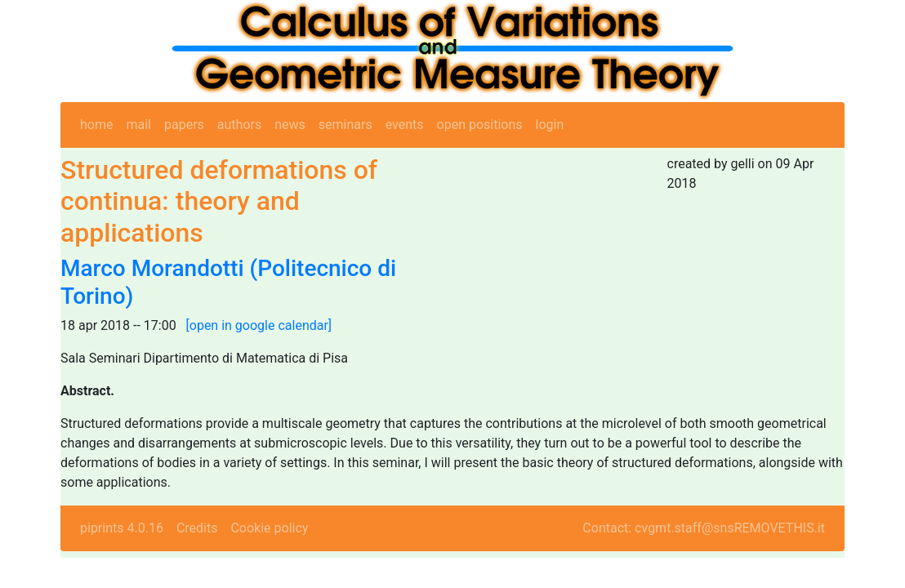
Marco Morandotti (152, 268)
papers (184, 125)
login (550, 125)
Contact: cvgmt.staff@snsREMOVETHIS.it (704, 528)
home (96, 125)
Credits (197, 528)
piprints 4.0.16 (122, 528)
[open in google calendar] (259, 325)
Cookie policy (269, 528)
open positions (480, 125)
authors (239, 125)
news (290, 125)
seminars (346, 125)
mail (138, 125)
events (405, 125)
